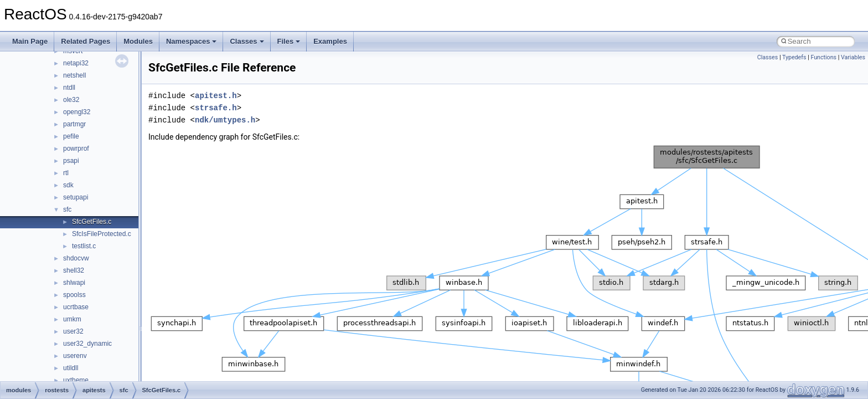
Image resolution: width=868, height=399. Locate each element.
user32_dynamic (87, 344)
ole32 (71, 100)
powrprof (76, 149)
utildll (71, 368)
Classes (247, 41)
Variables (853, 57)
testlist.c (84, 246)
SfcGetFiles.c (92, 222)
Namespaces (192, 41)
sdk (68, 185)
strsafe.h (216, 108)
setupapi (76, 197)
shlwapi (74, 283)
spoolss (74, 295)
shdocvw (76, 258)
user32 (73, 331)
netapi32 (76, 63)
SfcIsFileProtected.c (102, 234)
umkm (72, 319)
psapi (71, 161)
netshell (74, 75)
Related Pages (86, 41)
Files (289, 41)
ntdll (69, 88)
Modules (138, 41)
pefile (71, 136)
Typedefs (794, 57)
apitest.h (216, 96)
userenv (75, 356)
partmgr (74, 124)
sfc (67, 209)
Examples (330, 41)
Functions (823, 57)
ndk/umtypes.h (225, 120)
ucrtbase (76, 307)
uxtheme (76, 380)
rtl (66, 173)
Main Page (30, 41)
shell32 (74, 270)
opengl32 (77, 112)
